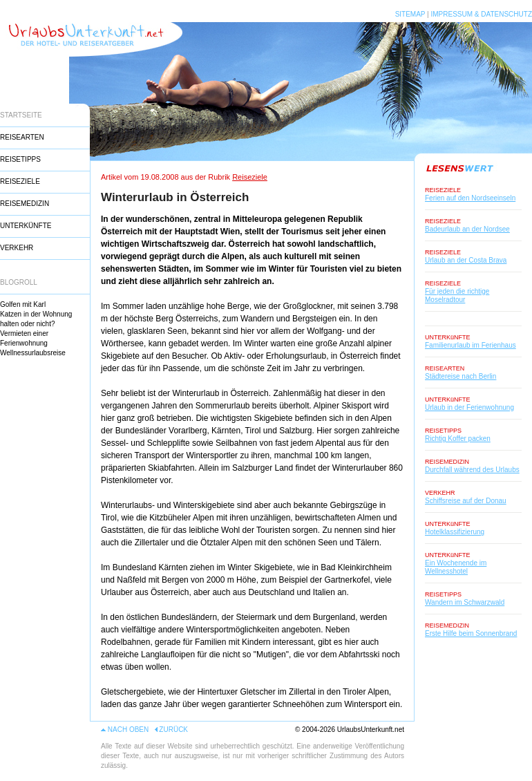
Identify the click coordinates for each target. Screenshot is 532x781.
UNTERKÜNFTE (26, 226)
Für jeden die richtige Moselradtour (457, 295)
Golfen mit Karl (23, 304)
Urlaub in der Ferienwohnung (469, 407)
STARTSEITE (21, 115)
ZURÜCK (173, 730)
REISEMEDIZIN (25, 204)
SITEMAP (410, 14)
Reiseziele (250, 177)
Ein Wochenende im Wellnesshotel (456, 567)
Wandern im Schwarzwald (465, 602)
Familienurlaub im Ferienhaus (471, 345)
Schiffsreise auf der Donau (466, 501)
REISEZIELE (20, 181)
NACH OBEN (128, 730)
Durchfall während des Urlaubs (472, 470)
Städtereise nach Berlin (460, 376)
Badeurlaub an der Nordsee (467, 229)
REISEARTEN (22, 137)
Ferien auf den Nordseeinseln (470, 198)
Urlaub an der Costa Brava (466, 260)
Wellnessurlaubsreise (33, 353)
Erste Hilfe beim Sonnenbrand (471, 633)
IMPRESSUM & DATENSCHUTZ (482, 14)
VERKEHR (17, 248)
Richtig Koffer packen (458, 439)
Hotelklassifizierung (455, 532)
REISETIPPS (20, 159)
